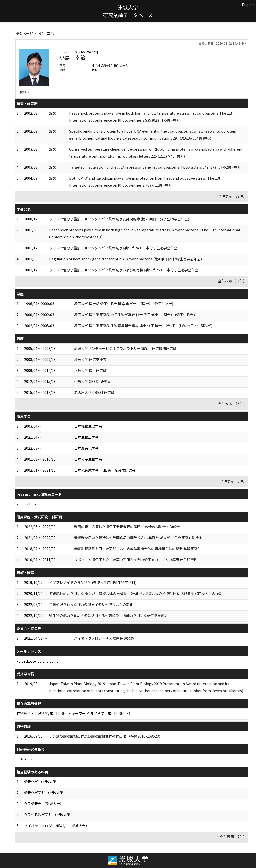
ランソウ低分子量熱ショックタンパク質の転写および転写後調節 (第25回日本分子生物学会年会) (124, 270)
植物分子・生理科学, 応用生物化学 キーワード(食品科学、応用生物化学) (73, 713)
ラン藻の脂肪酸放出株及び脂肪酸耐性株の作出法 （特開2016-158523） (106, 736)
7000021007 (27, 504)
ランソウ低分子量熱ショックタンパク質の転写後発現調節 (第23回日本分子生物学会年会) (119, 219)
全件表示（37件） (232, 196)
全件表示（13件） (232, 403)
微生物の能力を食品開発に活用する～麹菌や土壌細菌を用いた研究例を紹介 (109, 615)
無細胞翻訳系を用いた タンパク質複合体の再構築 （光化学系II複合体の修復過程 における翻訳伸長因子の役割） (138, 593)
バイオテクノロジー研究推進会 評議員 (104, 638)
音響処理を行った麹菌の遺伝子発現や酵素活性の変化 (91, 604)
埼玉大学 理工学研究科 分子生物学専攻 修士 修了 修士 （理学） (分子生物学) (135, 315)
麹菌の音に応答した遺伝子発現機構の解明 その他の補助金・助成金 (127, 527)
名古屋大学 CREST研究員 (94, 392)
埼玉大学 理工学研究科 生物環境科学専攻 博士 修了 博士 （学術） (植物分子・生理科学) (143, 326)
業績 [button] (23, 92)
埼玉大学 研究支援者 (90, 359)
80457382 (25, 759)
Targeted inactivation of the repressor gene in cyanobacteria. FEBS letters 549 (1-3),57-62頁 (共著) (155, 167)
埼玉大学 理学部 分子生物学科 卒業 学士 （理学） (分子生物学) (124, 304)
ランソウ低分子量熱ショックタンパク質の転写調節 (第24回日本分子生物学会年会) (114, 248)
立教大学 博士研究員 (90, 370)
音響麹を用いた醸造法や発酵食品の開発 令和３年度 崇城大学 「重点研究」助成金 (138, 538)
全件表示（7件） (233, 837)
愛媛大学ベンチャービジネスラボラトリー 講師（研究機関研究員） (127, 348)
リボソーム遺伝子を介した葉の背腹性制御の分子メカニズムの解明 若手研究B (135, 560)
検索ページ (24, 33)
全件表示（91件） (232, 281)
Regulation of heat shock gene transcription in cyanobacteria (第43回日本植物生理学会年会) (126, 259)
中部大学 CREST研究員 (93, 381)
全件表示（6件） (233, 481)
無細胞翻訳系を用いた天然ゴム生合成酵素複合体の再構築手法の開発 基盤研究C (137, 549)
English (248, 5)
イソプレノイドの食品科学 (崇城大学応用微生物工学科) (93, 582)
